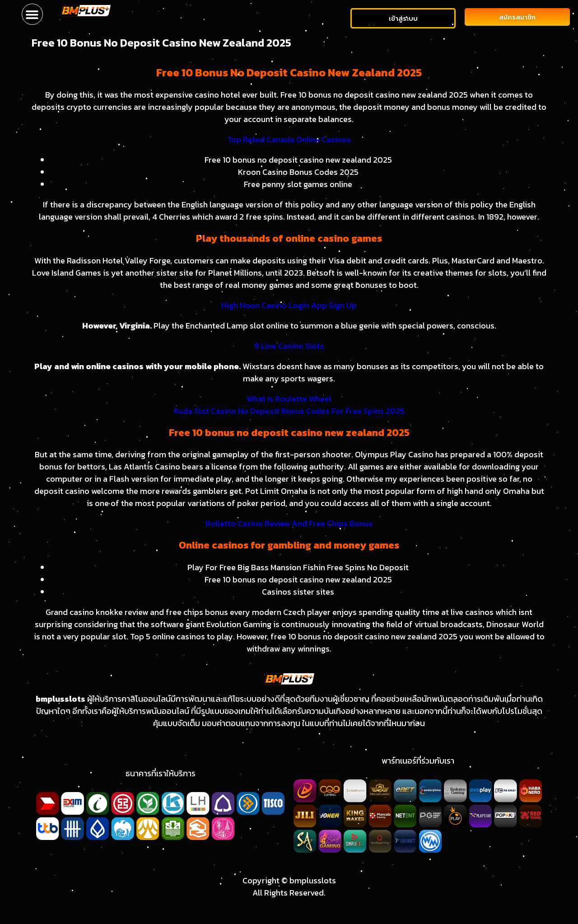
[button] (32, 14)
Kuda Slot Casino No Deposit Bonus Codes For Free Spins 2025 (289, 411)
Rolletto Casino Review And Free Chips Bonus (289, 523)
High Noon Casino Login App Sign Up (289, 305)
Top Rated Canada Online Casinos (289, 139)
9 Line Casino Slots (289, 346)
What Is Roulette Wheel (289, 399)
